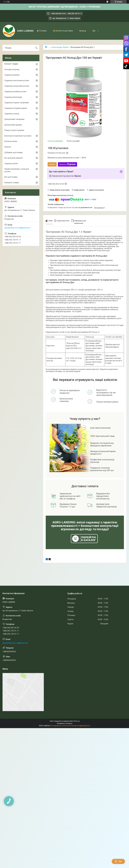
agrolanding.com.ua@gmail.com (17, 228)
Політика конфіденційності (80, 726)
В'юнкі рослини (11, 141)
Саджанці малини (12, 75)
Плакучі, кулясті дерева (14, 130)
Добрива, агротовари (14, 152)
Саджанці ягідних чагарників (17, 103)
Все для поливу (11, 177)
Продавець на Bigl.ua (65, 723)
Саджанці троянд (12, 114)
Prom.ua (77, 721)
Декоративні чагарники (14, 119)
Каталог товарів (11, 64)
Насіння (8, 147)
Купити (52, 164)
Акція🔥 (83, 31)
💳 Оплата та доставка (63, 31)
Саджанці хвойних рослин (15, 92)
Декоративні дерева (13, 125)
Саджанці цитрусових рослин (17, 86)
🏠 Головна (42, 31)
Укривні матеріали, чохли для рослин (17, 170)
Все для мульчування (14, 158)
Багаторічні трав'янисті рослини (18, 136)
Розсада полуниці (12, 69)
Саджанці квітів (11, 163)
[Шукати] (36, 48)
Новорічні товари (12, 183)
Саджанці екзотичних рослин (17, 80)
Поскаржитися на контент (60, 726)
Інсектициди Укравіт (60, 47)
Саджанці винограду (13, 97)
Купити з (67, 164)
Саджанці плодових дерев (16, 108)
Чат (118, 861)
